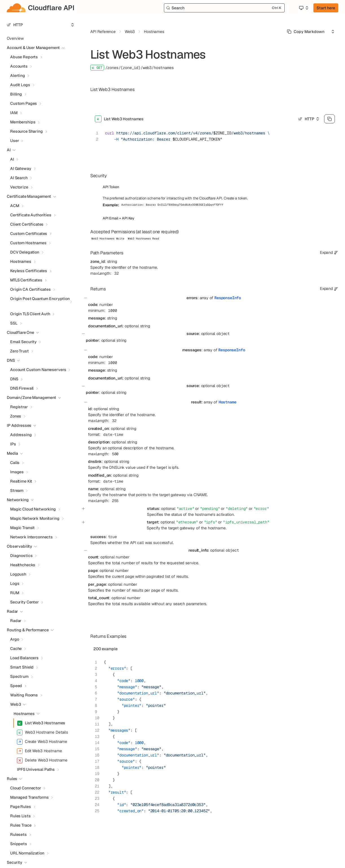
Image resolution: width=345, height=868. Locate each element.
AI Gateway (21, 168)
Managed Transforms (29, 797)
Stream (17, 490)
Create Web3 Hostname (42, 742)
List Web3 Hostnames (41, 723)
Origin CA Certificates (30, 289)
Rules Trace (21, 825)
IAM (14, 113)
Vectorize (19, 187)
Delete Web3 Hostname (42, 760)
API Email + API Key (118, 218)
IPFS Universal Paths (36, 769)
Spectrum (19, 676)
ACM (15, 206)
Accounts (19, 66)
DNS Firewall (22, 388)
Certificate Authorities (31, 215)
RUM (15, 593)
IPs (13, 444)
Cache (16, 649)
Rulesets (18, 834)
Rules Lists (20, 816)
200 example (106, 649)
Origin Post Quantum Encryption (40, 299)
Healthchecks (23, 565)
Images (17, 472)
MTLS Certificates (26, 280)
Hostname (228, 402)
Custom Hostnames (28, 243)
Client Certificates (27, 224)
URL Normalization (27, 853)
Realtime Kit (21, 481)
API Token (111, 187)
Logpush (18, 574)
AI (12, 159)
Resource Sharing (27, 131)
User (15, 141)
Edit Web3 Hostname (39, 751)
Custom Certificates (29, 234)
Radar (16, 621)
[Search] (224, 8)
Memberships (23, 122)
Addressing (21, 435)
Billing (16, 94)
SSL (14, 323)
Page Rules (21, 807)
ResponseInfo (228, 298)
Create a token (235, 198)
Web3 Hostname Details (42, 732)
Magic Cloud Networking (33, 509)
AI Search (19, 178)
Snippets (19, 844)
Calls (15, 463)
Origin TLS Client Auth (30, 314)
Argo (15, 639)
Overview (15, 38)
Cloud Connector (26, 788)
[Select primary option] (306, 32)
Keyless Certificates (29, 271)
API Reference (103, 32)
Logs (15, 583)
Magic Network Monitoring (35, 518)
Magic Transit (22, 528)
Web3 (16, 704)
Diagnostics (21, 556)
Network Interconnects (31, 537)
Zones (16, 416)
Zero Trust (19, 351)
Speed (16, 686)
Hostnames (21, 261)
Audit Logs (20, 85)
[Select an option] (304, 8)
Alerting (18, 76)
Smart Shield (22, 667)
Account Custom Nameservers (38, 370)
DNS (14, 379)
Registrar (19, 407)
